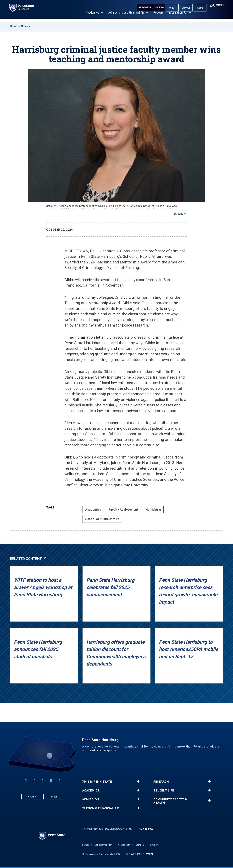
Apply (185, 8)
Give (199, 8)
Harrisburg (153, 510)
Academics (92, 16)
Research (159, 16)
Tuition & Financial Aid (101, 808)
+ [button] (138, 781)
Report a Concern (150, 8)
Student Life (164, 791)
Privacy (86, 845)
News (24, 26)
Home (14, 26)
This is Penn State (97, 782)
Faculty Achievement (123, 510)
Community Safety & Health (170, 801)
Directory (154, 845)
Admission (91, 799)
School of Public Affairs (102, 519)
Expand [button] (178, 214)
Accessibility (124, 845)
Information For (177, 16)
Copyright (140, 845)
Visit (171, 8)
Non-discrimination (103, 845)
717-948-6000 (146, 829)
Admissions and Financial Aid (126, 16)
